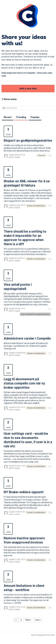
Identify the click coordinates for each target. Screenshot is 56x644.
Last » (38, 620)
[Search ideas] (28, 108)
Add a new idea (28, 88)
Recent (8, 117)
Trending (21, 117)
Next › (28, 620)
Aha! (52, 635)
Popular (35, 117)
